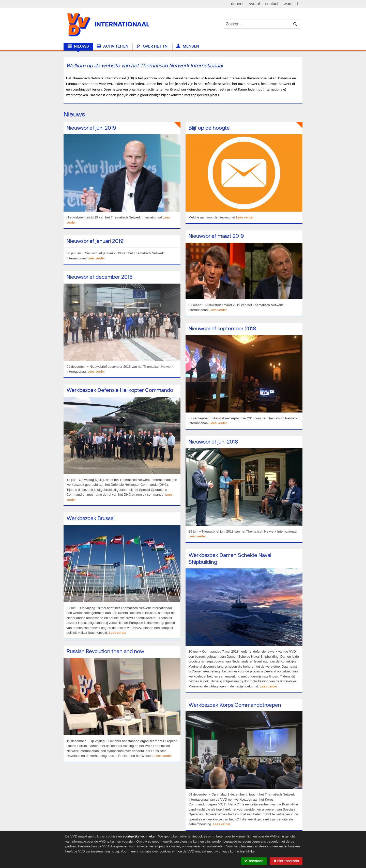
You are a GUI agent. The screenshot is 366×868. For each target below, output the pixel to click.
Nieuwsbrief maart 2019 (216, 236)
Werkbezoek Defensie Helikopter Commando (120, 391)
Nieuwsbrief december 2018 (100, 277)
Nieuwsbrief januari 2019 (95, 241)
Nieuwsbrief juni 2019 (91, 128)
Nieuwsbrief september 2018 (222, 329)
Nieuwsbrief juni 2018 (213, 442)
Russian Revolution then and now (105, 652)
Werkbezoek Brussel (91, 519)
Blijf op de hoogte (209, 128)
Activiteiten (113, 46)
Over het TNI (152, 46)
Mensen (188, 46)
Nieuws (78, 46)
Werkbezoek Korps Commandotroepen (235, 705)
